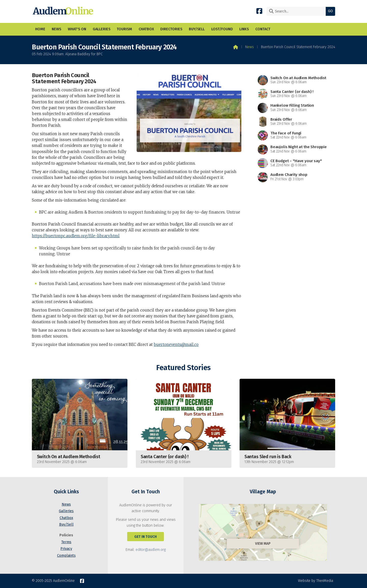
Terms (66, 542)
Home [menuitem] (40, 29)
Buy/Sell (66, 524)
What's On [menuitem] (77, 29)
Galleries (66, 511)
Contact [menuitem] (263, 29)
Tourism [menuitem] (124, 29)
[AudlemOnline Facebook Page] (259, 11)
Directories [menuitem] (171, 29)
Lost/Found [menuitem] (222, 29)
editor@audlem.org (151, 550)
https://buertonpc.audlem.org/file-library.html (76, 236)
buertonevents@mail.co (176, 345)
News (250, 47)
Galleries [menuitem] (102, 29)
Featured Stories (183, 368)
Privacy (66, 549)
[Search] (297, 11)
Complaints (66, 556)
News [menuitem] (56, 29)
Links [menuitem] (244, 29)
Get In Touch (146, 537)
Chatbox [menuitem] (146, 29)
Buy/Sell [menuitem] (197, 29)
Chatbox (66, 518)
